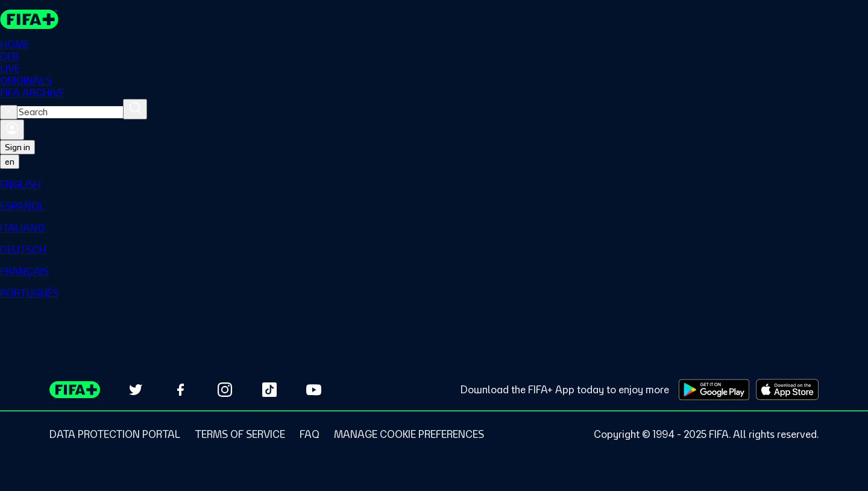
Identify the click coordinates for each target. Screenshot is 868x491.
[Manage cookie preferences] (409, 434)
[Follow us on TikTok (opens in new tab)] (269, 390)
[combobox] (70, 112)
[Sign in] (12, 130)
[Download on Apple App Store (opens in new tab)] (787, 390)
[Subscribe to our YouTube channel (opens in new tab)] (314, 390)
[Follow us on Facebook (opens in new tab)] (180, 390)
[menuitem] (434, 185)
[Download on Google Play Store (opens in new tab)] (714, 390)
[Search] (135, 109)
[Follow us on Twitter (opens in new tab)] (136, 390)
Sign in (17, 147)
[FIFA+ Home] (29, 19)
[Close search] (9, 112)
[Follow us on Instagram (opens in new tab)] (225, 390)
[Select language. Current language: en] (10, 162)
